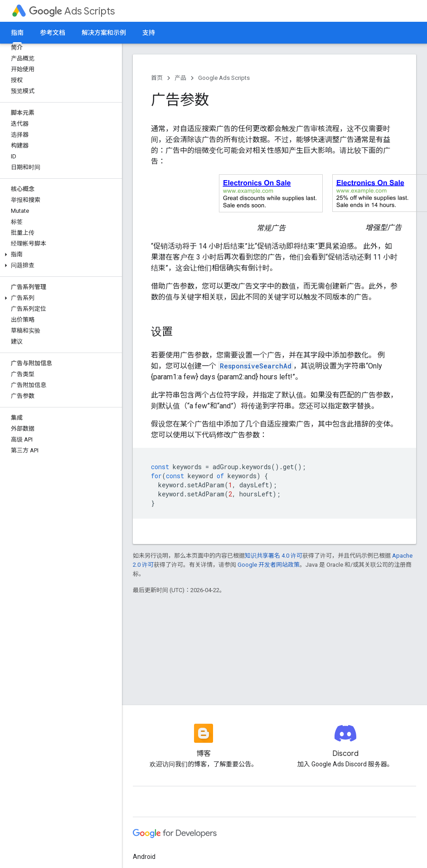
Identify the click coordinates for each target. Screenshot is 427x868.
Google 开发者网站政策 (269, 565)
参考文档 (53, 33)
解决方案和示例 (104, 33)
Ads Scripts (72, 11)
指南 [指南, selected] (17, 33)
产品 (180, 78)
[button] (59, 255)
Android (144, 857)
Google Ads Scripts (224, 78)
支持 (149, 33)
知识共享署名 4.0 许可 (274, 556)
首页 (157, 78)
